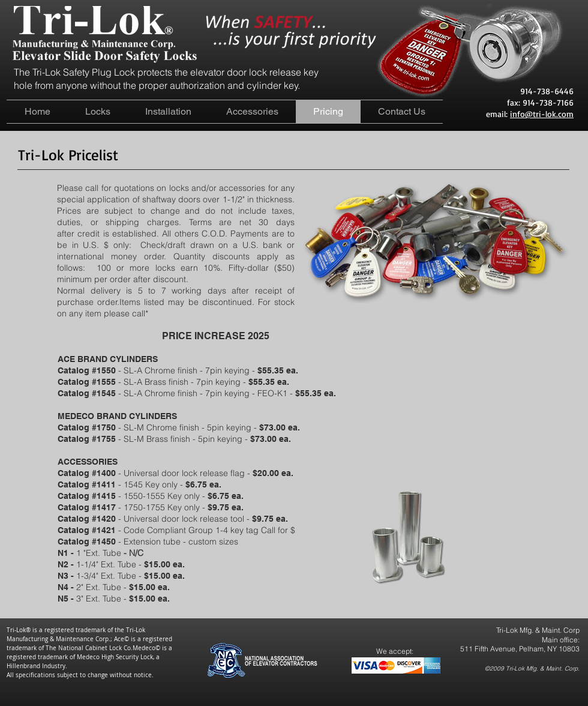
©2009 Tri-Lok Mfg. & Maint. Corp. (532, 668)
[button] (98, 112)
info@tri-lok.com (542, 114)
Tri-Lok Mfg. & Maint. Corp (538, 630)
